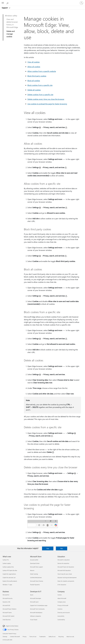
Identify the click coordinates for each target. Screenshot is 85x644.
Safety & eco (52, 637)
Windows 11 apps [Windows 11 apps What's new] (7, 585)
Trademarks (42, 637)
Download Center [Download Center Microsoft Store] (35, 563)
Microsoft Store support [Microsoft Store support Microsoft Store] (36, 567)
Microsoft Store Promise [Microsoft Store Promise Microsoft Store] (37, 581)
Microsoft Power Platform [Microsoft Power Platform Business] (9, 609)
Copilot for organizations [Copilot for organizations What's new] (9, 574)
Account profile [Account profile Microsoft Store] (34, 560)
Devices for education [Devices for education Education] (63, 563)
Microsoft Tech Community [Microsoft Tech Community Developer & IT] (37, 609)
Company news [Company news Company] (62, 602)
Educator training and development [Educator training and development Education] (67, 578)
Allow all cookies (34, 67)
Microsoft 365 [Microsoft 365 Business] (6, 605)
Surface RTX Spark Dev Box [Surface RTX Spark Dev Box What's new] (10, 570)
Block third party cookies (37, 76)
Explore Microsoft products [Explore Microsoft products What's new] (10, 581)
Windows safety (11, 16)
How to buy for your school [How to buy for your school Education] (65, 574)
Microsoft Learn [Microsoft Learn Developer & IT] (34, 602)
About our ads (70, 637)
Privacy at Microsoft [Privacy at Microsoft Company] (63, 605)
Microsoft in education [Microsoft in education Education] (64, 560)
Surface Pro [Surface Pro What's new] (6, 560)
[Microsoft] (42, 2)
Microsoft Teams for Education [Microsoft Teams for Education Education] (66, 567)
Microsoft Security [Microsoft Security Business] (8, 598)
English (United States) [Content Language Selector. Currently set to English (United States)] (12, 626)
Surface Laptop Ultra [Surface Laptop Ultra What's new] (8, 567)
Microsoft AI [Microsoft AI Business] (6, 595)
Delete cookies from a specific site (40, 94)
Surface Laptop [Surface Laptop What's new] (7, 563)
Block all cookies (34, 81)
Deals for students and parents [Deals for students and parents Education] (66, 581)
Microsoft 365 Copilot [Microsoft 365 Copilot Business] (8, 616)
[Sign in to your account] (81, 3)
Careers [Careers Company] (60, 595)
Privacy (25, 637)
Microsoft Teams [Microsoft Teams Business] (7, 613)
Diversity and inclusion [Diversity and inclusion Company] (64, 613)
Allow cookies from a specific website (42, 71)
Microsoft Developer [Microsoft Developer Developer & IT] (36, 598)
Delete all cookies (34, 90)
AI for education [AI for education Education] (62, 585)
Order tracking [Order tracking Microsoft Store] (34, 574)
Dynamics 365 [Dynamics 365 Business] (6, 602)
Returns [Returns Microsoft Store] (32, 570)
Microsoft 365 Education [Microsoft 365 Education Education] (64, 570)
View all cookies (34, 62)
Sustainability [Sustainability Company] (61, 620)
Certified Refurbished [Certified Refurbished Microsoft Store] (36, 578)
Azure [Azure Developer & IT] (32, 595)
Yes (48, 548)
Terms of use (33, 637)
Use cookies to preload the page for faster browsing (47, 104)
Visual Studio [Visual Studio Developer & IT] (34, 620)
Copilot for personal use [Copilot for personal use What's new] (9, 578)
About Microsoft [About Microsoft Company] (62, 598)
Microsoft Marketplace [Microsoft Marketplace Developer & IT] (36, 613)
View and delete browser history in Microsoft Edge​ (12, 23)
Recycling (61, 637)
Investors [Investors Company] (60, 609)
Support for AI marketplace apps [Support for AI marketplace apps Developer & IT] (39, 605)
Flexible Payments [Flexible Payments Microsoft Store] (35, 585)
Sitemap (5, 637)
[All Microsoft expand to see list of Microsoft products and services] (3, 3)
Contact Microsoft (15, 637)
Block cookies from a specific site (40, 85)
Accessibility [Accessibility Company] (61, 616)
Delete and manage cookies (11, 34)
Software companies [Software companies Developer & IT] (36, 616)
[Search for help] (8, 3)
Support (5, 8)
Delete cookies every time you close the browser (46, 99)
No (62, 548)
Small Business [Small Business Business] (7, 620)
